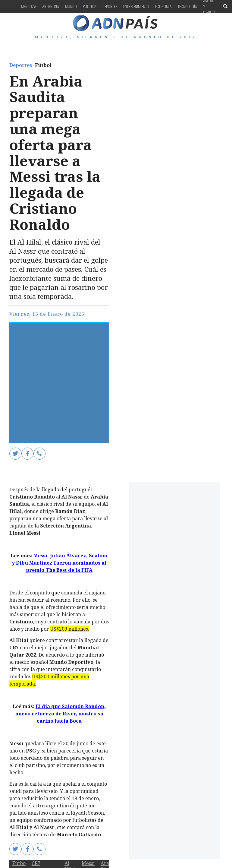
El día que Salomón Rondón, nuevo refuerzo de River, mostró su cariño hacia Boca (60, 714)
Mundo (71, 6)
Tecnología (187, 6)
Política (90, 6)
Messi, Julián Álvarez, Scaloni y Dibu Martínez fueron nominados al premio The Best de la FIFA (60, 563)
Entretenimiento (136, 6)
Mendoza (29, 6)
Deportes (110, 6)
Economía (163, 6)
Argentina (51, 6)
